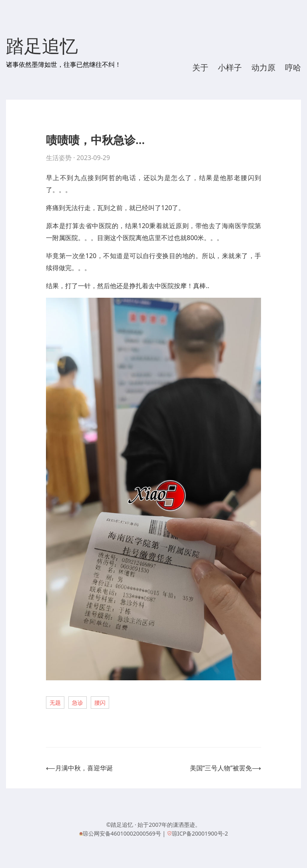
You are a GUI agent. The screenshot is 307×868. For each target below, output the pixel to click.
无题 (55, 703)
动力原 (263, 68)
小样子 (230, 68)
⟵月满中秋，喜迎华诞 (79, 768)
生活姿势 (59, 158)
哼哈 (293, 68)
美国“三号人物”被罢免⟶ (226, 768)
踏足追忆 (42, 46)
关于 (200, 68)
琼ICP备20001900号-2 (200, 833)
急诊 (78, 703)
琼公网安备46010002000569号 (122, 833)
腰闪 (100, 703)
